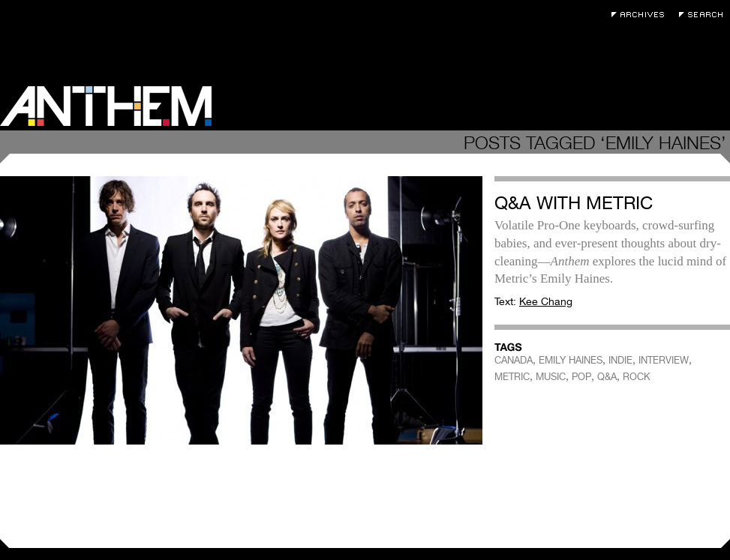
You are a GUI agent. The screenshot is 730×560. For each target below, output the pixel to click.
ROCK (637, 377)
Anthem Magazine (106, 106)
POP (581, 377)
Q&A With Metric (574, 203)
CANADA (514, 360)
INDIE (620, 360)
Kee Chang (546, 301)
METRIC (512, 377)
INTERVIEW (664, 360)
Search (704, 15)
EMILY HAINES (571, 360)
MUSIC (551, 377)
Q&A (607, 377)
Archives (641, 15)
